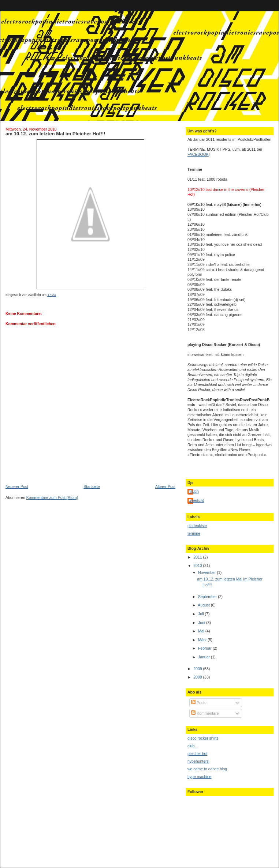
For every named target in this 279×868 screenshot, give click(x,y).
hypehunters (198, 761)
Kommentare (205, 713)
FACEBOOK (198, 154)
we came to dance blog (207, 769)
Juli (202, 614)
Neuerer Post (17, 486)
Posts (199, 703)
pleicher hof (197, 754)
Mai (202, 631)
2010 (198, 565)
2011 (198, 557)
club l (192, 746)
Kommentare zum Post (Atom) (52, 497)
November (207, 572)
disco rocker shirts (203, 738)
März (203, 640)
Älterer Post (165, 486)
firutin (194, 491)
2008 (198, 677)
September (208, 597)
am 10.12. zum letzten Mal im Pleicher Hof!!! (55, 134)
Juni (202, 623)
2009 (198, 669)
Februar (205, 648)
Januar (204, 657)
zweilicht (197, 500)
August (204, 605)
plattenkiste (197, 526)
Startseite (92, 486)
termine (194, 533)
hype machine (199, 777)
